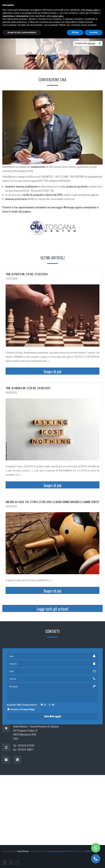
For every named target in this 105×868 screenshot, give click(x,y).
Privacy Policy (28, 709)
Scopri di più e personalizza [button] (22, 32)
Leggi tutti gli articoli (52, 609)
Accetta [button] (94, 32)
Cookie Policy (52, 851)
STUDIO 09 (89, 851)
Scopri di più (52, 371)
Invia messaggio (53, 716)
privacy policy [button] (92, 10)
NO (51, 705)
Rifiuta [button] (75, 32)
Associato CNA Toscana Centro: (23, 705)
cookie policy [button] (57, 16)
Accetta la (21, 709)
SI (44, 705)
